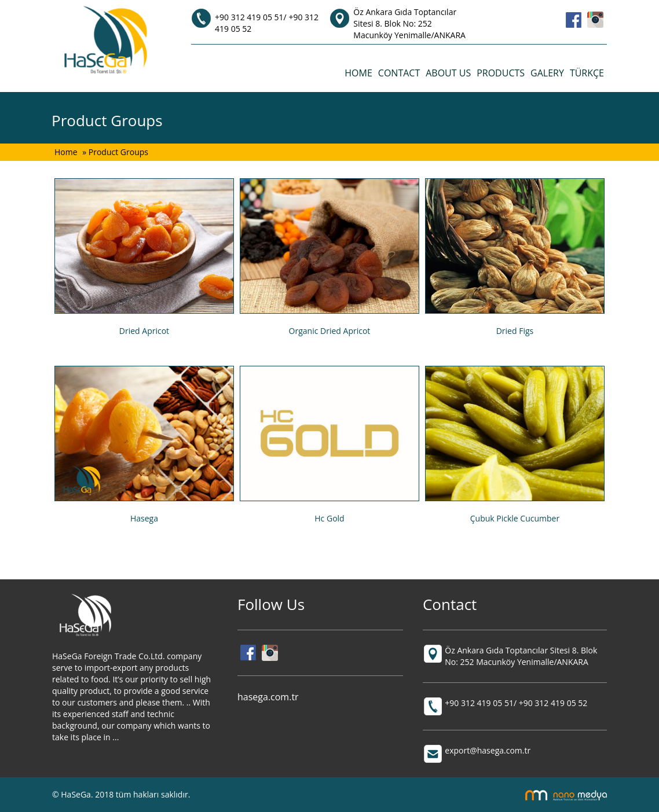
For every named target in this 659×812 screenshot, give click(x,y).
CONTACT (399, 73)
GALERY (547, 73)
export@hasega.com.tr (488, 750)
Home (67, 152)
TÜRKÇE (587, 73)
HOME (358, 73)
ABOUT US (448, 73)
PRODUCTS (501, 73)
